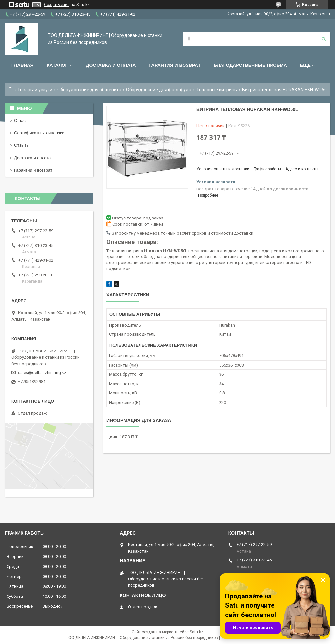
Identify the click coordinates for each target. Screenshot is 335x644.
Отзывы (22, 145)
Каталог (57, 65)
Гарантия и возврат (175, 65)
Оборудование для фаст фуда (159, 90)
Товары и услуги (35, 90)
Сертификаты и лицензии (39, 133)
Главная (23, 65)
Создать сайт (57, 5)
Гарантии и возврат (33, 170)
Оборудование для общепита (89, 90)
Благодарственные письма (250, 65)
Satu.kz (196, 632)
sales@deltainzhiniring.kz (42, 373)
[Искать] (324, 39)
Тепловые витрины (217, 90)
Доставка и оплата (111, 65)
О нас (20, 120)
